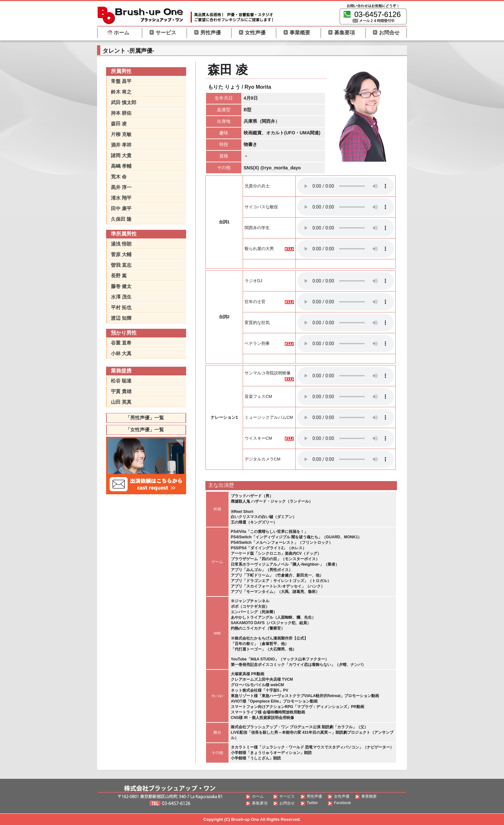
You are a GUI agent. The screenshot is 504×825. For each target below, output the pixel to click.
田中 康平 (121, 208)
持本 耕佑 (121, 113)
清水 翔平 (121, 198)
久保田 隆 (121, 219)
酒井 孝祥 (121, 145)
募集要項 (341, 33)
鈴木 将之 (121, 92)
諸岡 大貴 (121, 155)
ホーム (118, 33)
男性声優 (207, 33)
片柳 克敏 (121, 134)
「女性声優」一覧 (145, 430)
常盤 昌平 (121, 81)
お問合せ (386, 33)
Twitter (312, 803)
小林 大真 (121, 353)
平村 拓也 (121, 307)
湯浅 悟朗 (121, 244)
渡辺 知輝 (121, 318)
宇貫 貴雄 (121, 391)
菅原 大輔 (121, 254)
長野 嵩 (119, 276)
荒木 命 (119, 177)
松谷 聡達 (121, 381)
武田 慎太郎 (124, 102)
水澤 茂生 (121, 297)
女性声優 (252, 33)
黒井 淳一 (121, 187)
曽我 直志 (121, 265)
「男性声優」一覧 (145, 418)
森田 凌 (119, 124)
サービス (163, 33)
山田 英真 (121, 402)
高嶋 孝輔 (121, 166)
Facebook (342, 803)
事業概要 (297, 33)
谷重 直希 (121, 343)
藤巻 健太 (121, 286)
